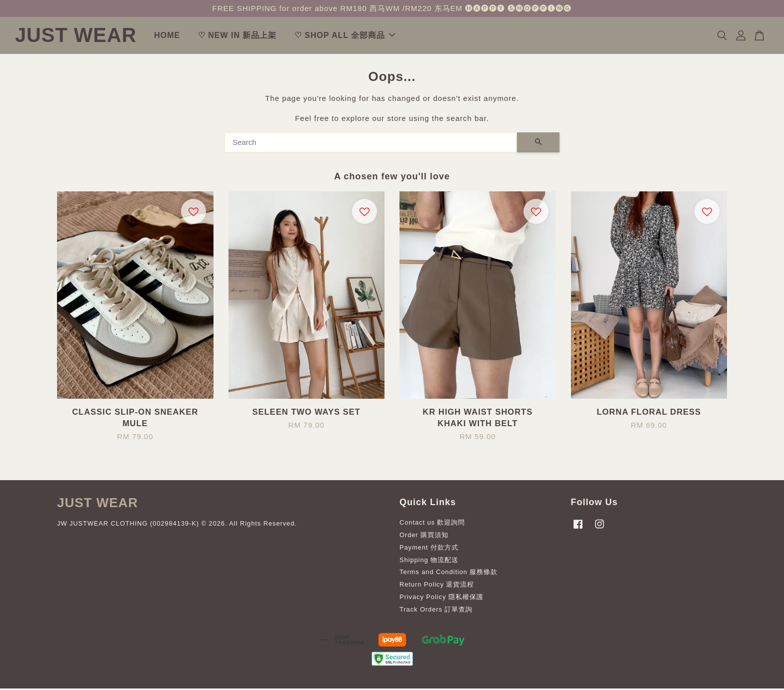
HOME (191, 36)
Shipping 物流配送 (429, 561)
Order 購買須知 (424, 536)
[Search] (371, 144)
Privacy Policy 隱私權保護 (441, 599)
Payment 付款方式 (429, 549)
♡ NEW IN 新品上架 (261, 36)
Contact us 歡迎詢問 (432, 524)
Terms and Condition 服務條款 (448, 574)
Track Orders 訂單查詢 (436, 611)
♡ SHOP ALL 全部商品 (369, 36)
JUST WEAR (88, 36)
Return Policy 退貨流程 (437, 586)
